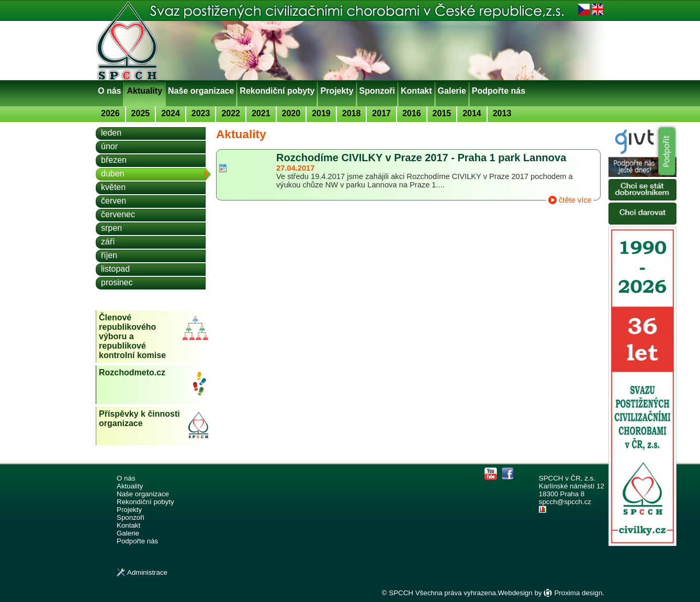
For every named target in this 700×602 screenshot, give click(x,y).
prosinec (117, 282)
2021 (261, 113)
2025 (141, 113)
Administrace (147, 572)
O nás (109, 91)
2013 (502, 113)
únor (109, 146)
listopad (115, 269)
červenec (118, 214)
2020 (291, 113)
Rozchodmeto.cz (132, 372)
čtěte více (575, 200)
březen (114, 160)
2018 (352, 113)
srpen (111, 228)
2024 (171, 113)
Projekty (337, 91)
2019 (321, 113)
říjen (109, 255)
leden (111, 133)
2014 (472, 113)
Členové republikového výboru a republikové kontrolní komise (132, 336)
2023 (201, 113)
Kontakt (416, 91)
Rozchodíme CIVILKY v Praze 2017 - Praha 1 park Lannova (421, 158)
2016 (412, 113)
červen (114, 201)
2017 (381, 113)
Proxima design (578, 593)
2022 (231, 113)
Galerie (452, 91)
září (108, 242)
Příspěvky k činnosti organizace (139, 419)
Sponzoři (377, 91)
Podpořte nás (499, 91)
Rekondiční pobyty (277, 91)
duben (113, 174)
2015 (442, 113)
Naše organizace (201, 91)
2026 (110, 113)
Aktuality (144, 91)
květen (113, 187)
